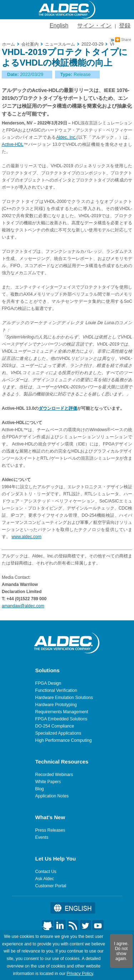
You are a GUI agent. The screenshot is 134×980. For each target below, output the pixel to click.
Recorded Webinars (54, 775)
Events (42, 837)
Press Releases (50, 830)
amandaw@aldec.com (23, 606)
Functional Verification (56, 690)
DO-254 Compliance (55, 726)
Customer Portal (51, 886)
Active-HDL (13, 144)
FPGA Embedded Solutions (61, 719)
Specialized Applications (58, 733)
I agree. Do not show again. (121, 951)
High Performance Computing (64, 740)
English (59, 25)
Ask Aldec (45, 879)
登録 (125, 25)
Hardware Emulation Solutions (64, 698)
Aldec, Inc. (66, 137)
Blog (40, 789)
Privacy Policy (80, 974)
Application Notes (52, 796)
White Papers (48, 782)
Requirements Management (62, 712)
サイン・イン (94, 25)
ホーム (9, 44)
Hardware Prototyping (56, 705)
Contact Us (46, 872)
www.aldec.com (26, 537)
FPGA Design (48, 683)
